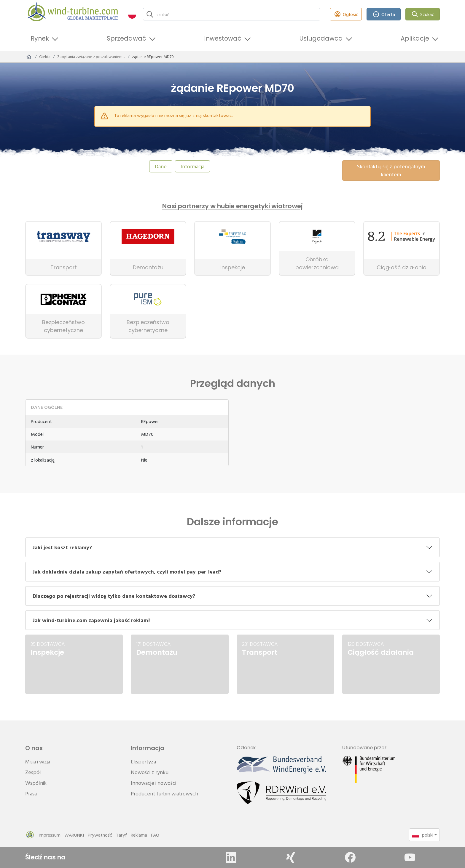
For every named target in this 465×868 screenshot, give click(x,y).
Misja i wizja (38, 761)
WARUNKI (74, 835)
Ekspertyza (143, 761)
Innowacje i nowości (153, 783)
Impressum (50, 835)
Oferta (384, 14)
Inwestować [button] (223, 38)
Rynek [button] (40, 38)
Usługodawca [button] (321, 38)
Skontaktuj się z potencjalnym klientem (391, 170)
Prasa (31, 793)
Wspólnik (36, 783)
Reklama (139, 835)
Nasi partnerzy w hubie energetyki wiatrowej (232, 206)
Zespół (33, 772)
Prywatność (100, 835)
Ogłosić (346, 14)
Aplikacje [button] (415, 38)
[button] (132, 14)
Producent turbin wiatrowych (164, 793)
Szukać (423, 14)
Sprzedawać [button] (126, 38)
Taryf (121, 835)
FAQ (155, 835)
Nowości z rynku (150, 772)
